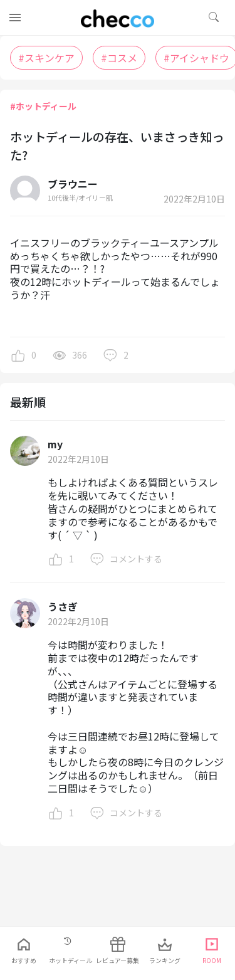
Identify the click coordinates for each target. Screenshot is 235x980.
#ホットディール (43, 106)
